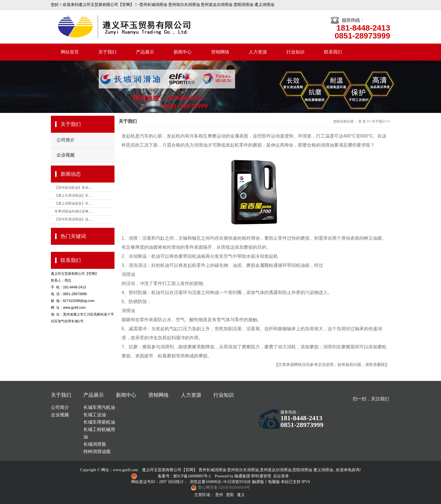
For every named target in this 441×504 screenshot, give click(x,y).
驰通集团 (243, 476)
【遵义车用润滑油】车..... (74, 196)
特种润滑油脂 (97, 452)
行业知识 (295, 52)
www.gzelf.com (126, 470)
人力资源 (258, 52)
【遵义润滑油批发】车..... (74, 203)
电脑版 (274, 482)
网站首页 (70, 52)
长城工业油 (95, 415)
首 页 (362, 121)
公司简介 (66, 140)
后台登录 (281, 476)
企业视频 (66, 155)
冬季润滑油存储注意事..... (74, 211)
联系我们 (333, 52)
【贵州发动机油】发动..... (74, 188)
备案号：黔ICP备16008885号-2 (185, 476)
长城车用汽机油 (99, 407)
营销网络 (220, 52)
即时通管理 (261, 476)
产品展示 (145, 52)
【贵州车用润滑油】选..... (74, 219)
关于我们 (107, 52)
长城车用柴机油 (99, 422)
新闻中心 (183, 52)
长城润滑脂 (95, 444)
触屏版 (258, 482)
